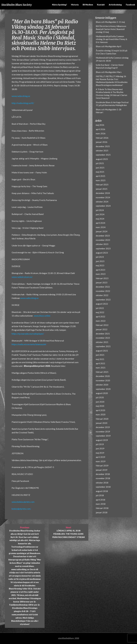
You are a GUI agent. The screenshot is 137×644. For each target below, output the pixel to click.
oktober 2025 (102, 151)
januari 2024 (102, 231)
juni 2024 (100, 214)
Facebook (130, 5)
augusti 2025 (102, 159)
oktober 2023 (102, 244)
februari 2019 (102, 466)
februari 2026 (102, 138)
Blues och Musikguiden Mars (109, 72)
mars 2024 (101, 227)
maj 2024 (100, 219)
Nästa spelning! (59, 5)
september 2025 (103, 155)
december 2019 (103, 427)
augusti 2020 (102, 393)
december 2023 (103, 236)
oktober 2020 (102, 385)
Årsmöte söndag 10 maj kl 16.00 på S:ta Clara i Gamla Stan (112, 52)
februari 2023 (102, 278)
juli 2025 (100, 163)
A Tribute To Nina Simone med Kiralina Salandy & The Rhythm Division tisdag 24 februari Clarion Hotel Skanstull (111, 94)
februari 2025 (102, 185)
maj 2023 (100, 265)
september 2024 (103, 206)
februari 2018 (102, 508)
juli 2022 (100, 308)
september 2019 (103, 436)
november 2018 (103, 478)
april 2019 (100, 457)
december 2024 (103, 193)
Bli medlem (88, 5)
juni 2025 (100, 168)
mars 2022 (101, 321)
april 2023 (100, 270)
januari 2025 (102, 189)
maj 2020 (100, 406)
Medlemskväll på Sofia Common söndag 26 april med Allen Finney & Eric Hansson (111, 39)
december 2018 (103, 474)
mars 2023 (101, 274)
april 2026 (100, 129)
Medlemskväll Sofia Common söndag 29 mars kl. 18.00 (112, 59)
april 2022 (100, 317)
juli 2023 (100, 257)
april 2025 (100, 176)
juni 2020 (100, 402)
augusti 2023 (102, 253)
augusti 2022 (102, 304)
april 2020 (100, 410)
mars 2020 (101, 414)
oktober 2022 (102, 295)
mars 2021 (101, 368)
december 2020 (103, 376)
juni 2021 (100, 355)
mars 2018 (101, 504)
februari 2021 (102, 372)
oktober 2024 (102, 202)
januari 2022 (102, 329)
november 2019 (103, 432)
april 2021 (100, 363)
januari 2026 (102, 142)
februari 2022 (102, 325)
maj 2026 (100, 125)
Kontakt (101, 5)
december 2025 (103, 146)
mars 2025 (101, 180)
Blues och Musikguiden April (108, 46)
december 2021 (103, 334)
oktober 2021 (102, 342)
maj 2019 (100, 453)
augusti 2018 (102, 491)
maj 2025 (100, 172)
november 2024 (103, 197)
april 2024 (100, 223)
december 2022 (103, 287)
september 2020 (103, 389)
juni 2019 (100, 448)
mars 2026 (101, 133)
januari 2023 (102, 283)
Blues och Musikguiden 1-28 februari (109, 111)
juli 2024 (100, 210)
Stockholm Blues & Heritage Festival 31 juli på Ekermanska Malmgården (112, 104)
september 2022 (103, 300)
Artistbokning (115, 5)
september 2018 (103, 487)
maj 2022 (100, 312)
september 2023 (103, 248)
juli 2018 (100, 495)
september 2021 (103, 346)
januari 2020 (102, 423)
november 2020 (103, 380)
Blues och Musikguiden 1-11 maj (110, 22)
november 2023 (103, 240)
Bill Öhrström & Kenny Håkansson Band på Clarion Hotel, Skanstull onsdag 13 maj (111, 29)
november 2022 (103, 291)
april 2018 (100, 500)
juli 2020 (100, 397)
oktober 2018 (102, 483)
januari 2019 (102, 470)
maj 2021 (100, 359)
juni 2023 (100, 261)
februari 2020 (102, 419)
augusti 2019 (102, 440)
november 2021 (103, 338)
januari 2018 (102, 512)
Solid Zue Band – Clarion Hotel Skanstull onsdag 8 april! (110, 66)
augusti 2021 (102, 351)
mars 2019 (101, 461)
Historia (75, 5)
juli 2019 (100, 444)
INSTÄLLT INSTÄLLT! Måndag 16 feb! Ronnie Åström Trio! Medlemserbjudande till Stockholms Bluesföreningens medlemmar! (112, 81)
